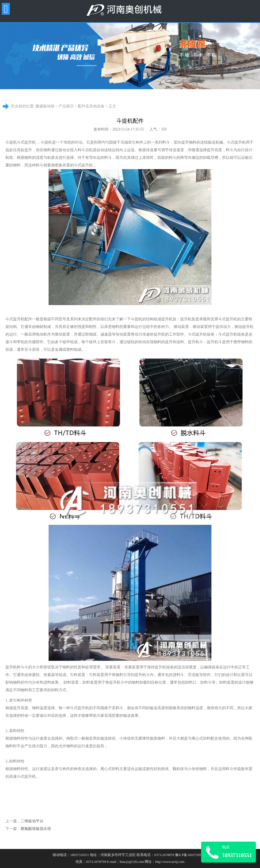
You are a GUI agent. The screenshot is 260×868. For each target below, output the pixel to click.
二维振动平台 (32, 821)
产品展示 (66, 106)
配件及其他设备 (91, 106)
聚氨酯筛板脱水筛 (36, 829)
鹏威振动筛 (45, 106)
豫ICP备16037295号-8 (191, 855)
